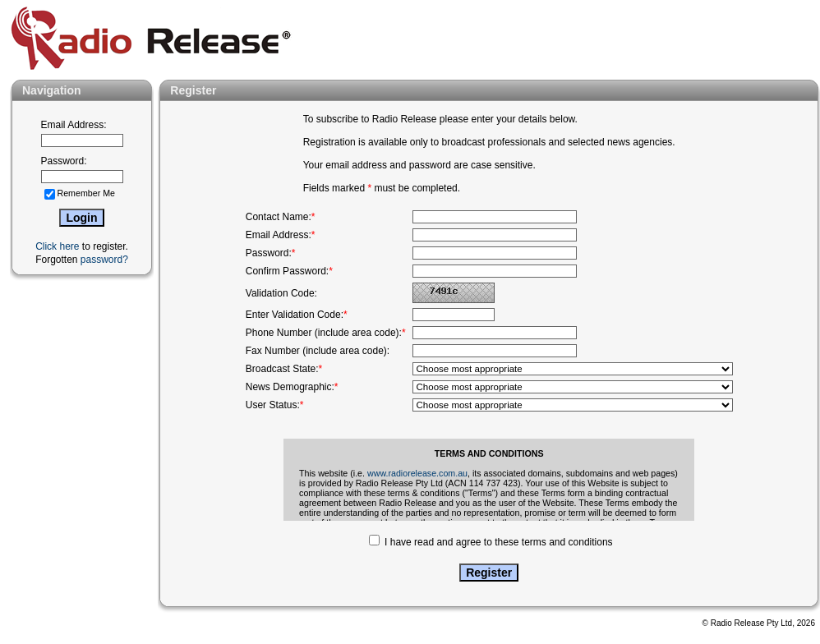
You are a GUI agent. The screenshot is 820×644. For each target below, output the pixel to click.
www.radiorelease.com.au (417, 473)
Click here (57, 246)
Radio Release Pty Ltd (752, 623)
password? (104, 260)
